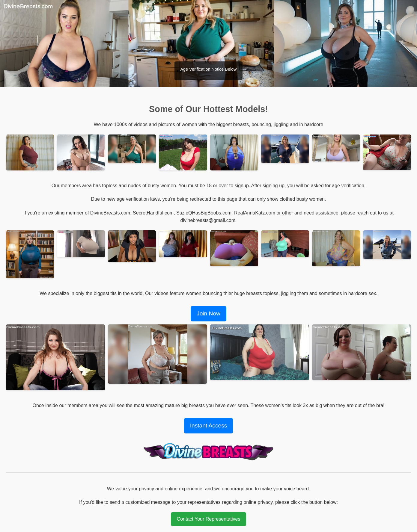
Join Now (208, 313)
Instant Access (209, 426)
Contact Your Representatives (209, 519)
